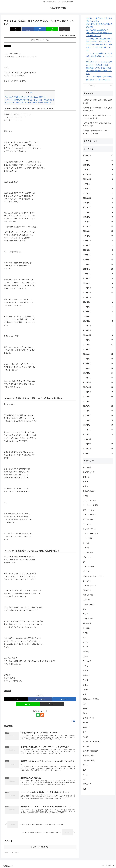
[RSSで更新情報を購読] (42, 715)
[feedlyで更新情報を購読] (38, 715)
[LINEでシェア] (52, 29)
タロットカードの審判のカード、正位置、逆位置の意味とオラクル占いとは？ (99, 56)
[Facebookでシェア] (28, 29)
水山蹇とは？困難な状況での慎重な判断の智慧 (98, 102)
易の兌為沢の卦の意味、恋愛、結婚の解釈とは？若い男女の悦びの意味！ (99, 48)
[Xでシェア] (16, 29)
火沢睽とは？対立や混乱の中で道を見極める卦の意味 (98, 109)
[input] (98, 85)
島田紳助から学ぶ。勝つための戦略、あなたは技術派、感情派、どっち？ (99, 71)
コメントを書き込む (40, 847)
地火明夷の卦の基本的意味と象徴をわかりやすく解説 (98, 124)
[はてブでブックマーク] (40, 29)
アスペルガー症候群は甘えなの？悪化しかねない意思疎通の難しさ (28, 103)
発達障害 (7, 691)
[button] (64, 29)
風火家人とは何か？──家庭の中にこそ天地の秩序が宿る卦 (97, 117)
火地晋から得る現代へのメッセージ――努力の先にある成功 (98, 132)
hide (31, 93)
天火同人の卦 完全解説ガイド (97, 30)
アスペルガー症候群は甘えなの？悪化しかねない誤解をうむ (26, 97)
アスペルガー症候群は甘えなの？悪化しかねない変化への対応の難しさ (29, 100)
